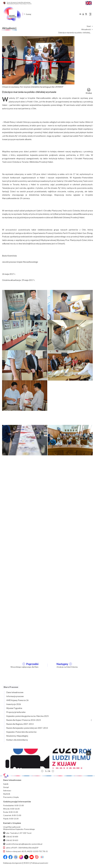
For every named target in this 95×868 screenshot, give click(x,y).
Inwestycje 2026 (14, 704)
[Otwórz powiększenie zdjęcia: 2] (70, 305)
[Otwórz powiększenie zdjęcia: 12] (70, 590)
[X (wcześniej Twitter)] (26, 857)
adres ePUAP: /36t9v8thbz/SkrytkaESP (21, 848)
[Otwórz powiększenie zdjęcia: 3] (25, 335)
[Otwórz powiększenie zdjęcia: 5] (25, 365)
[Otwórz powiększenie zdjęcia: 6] (70, 365)
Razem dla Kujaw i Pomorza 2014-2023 (24, 720)
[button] (47, 759)
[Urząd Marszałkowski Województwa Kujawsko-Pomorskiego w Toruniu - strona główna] (12, 14)
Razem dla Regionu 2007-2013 (20, 724)
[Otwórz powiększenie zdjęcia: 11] (25, 590)
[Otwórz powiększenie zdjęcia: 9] (25, 560)
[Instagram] (21, 857)
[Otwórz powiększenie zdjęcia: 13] (25, 621)
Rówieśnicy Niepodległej (17, 736)
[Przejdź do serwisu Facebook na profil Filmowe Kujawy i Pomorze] (16, 857)
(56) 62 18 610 (11, 840)
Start (89, 26)
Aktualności (86, 29)
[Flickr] (42, 857)
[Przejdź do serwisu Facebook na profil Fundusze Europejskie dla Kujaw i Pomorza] (11, 857)
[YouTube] (32, 857)
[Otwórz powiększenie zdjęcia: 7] (25, 395)
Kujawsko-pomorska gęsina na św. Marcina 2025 (27, 716)
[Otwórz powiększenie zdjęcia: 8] (70, 530)
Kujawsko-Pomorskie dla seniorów (21, 732)
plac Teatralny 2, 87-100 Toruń (17, 833)
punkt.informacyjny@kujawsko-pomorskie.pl (23, 844)
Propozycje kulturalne (16, 712)
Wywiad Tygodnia (14, 708)
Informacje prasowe (15, 696)
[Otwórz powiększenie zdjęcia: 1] (25, 305)
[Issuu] (37, 857)
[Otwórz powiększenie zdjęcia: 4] (70, 335)
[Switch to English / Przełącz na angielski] (89, 3)
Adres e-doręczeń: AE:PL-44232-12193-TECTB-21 (25, 851)
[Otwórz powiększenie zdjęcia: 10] (70, 560)
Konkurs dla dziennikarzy (17, 740)
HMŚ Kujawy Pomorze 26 (17, 700)
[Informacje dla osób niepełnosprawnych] (85, 14)
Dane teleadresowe (15, 692)
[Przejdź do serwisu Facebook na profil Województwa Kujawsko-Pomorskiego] (5, 857)
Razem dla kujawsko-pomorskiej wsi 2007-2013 (27, 728)
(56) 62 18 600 (11, 837)
